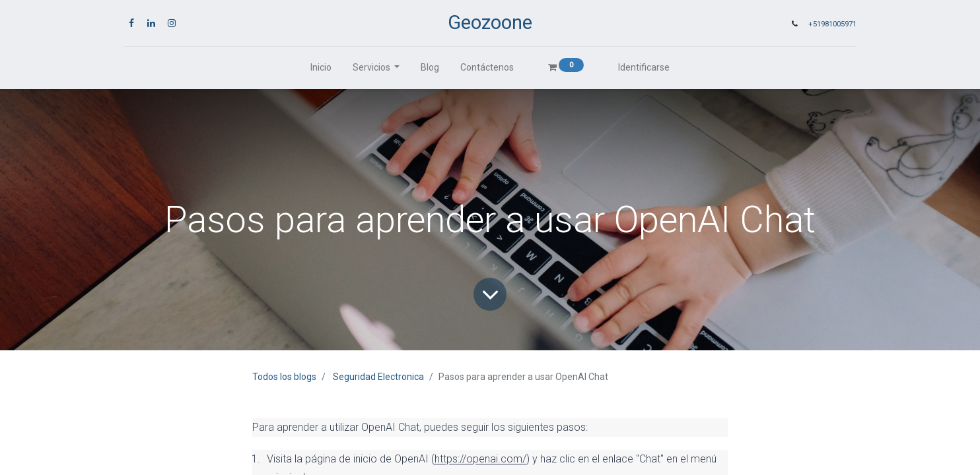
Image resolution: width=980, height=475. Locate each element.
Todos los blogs (284, 377)
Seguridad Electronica (378, 377)
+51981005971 (832, 24)
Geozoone (490, 22)
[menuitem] (321, 68)
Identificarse (644, 67)
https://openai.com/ (480, 459)
